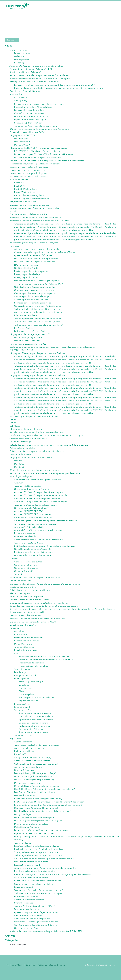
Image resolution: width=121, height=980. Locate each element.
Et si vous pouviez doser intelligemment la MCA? (33, 625)
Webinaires (19, 57)
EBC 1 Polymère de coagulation (29, 196)
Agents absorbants (23, 746)
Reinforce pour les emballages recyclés (33, 304)
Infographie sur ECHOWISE (23, 136)
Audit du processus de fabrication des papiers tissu (38, 314)
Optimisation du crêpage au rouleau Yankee (35, 289)
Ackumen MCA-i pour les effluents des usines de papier (40, 505)
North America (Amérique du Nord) (31, 117)
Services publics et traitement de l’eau (37, 702)
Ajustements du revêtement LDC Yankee (33, 257)
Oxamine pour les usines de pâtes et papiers (35, 295)
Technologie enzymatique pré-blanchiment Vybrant (39, 327)
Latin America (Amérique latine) (29, 111)
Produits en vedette (19, 180)
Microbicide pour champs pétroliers (31, 829)
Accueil (13, 212)
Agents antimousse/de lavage (28, 772)
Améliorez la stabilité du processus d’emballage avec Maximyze (39, 222)
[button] (115, 6)
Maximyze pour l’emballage (27, 276)
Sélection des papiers (20, 597)
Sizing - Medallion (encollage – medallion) (34, 889)
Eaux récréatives (22, 708)
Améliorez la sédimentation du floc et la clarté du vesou (36, 219)
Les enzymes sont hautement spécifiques (29, 168)
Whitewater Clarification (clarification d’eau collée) (38, 927)
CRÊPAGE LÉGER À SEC (26, 269)
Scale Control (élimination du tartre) (31, 883)
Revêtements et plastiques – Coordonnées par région (40, 104)
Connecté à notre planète (26, 571)
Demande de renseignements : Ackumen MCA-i (42, 285)
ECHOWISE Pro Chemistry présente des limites (37, 152)
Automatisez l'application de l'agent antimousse (37, 749)
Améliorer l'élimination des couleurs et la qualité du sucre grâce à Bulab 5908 (46, 937)
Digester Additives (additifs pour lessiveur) (34, 784)
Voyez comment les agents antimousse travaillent (37, 886)
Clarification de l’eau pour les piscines (32, 924)
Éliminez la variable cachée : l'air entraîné (33, 556)
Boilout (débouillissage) (25, 756)
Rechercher (12, 40)
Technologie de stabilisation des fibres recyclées (37, 311)
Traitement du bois (23, 740)
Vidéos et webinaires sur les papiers (26, 600)
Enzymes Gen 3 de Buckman (23, 203)
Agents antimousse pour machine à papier (34, 838)
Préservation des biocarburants (29, 641)
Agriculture (19, 635)
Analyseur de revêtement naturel (30, 546)
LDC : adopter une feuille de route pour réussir (36, 260)
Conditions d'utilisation (20, 584)
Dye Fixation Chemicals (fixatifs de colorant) (35, 797)
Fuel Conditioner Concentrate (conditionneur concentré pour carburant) (48, 810)
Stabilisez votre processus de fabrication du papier (38, 899)
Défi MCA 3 (15, 428)
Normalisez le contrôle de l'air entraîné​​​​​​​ (32, 559)
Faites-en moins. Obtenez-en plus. (26, 619)
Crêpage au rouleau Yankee (27, 934)
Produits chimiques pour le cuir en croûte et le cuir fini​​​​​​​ (44, 660)
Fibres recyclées (27, 699)
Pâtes (21, 695)
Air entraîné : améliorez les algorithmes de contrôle (38, 533)
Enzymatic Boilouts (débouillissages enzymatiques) (38, 803)
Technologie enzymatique (31, 686)
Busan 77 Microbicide (24, 193)
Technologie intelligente (21, 479)
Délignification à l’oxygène (27, 832)
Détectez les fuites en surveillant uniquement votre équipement (39, 130)
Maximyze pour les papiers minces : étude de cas (34, 419)
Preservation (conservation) (27, 870)
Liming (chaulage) (22, 819)
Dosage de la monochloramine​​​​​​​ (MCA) (27, 133)
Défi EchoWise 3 (22, 145)
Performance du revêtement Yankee (31, 333)
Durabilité (14, 562)
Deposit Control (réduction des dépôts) (33, 781)
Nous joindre (16, 95)
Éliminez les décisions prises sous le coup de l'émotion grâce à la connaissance (47, 161)
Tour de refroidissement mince (33, 737)
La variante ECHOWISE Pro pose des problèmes (38, 158)
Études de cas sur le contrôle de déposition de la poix (40, 854)
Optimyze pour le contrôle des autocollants (35, 292)
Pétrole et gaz (21, 676)
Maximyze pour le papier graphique (31, 273)
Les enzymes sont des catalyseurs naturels (29, 171)
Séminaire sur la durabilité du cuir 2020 (28, 346)
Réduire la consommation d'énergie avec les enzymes (35, 473)
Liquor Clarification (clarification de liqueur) (34, 822)
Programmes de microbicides (33, 667)
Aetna (63, 971)
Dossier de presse (23, 53)
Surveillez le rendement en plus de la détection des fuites (37, 435)
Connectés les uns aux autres (28, 565)
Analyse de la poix (23, 848)
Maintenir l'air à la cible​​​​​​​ (25, 540)
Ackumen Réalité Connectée (28, 489)
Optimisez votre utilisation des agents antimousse (38, 482)
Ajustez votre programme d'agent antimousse (36, 918)
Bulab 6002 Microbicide (25, 190)
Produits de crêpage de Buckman (25, 91)
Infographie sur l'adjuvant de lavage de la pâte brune (34, 82)
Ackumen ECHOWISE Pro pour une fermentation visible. (36, 66)
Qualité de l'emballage (20, 444)
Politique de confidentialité (22, 451)
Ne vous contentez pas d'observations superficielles (34, 209)
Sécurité (18, 578)
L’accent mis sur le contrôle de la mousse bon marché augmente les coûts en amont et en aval (59, 88)
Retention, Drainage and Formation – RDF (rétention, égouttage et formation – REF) (54, 880)
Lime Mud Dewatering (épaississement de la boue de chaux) (43, 816)
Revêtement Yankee (24, 330)
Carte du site (31, 971)
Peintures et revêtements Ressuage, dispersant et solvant (41, 835)
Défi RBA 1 (19, 463)
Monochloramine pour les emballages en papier (37, 282)
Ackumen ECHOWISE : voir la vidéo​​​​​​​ (33, 517)
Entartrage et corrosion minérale (34, 727)
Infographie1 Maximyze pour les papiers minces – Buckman (37, 355)
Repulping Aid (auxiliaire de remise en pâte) (35, 877)
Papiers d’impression (29, 705)
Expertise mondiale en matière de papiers (29, 206)
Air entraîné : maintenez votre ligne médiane (35, 527)
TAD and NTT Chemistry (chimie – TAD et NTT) (36, 911)
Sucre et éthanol (22, 711)
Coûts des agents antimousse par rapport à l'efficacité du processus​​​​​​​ (46, 524)
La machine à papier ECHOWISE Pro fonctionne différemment (44, 155)
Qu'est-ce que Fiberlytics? (23, 629)
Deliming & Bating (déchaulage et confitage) (35, 778)
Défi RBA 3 (19, 470)
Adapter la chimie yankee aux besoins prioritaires (37, 250)
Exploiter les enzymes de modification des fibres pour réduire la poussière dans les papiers (52, 349)
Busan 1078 (20, 759)
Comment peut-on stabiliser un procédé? (29, 215)
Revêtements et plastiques (27, 645)
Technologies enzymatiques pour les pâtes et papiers (35, 165)
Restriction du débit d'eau (31, 733)
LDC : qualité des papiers (26, 266)
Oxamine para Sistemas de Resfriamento (29, 441)
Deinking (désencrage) (25, 775)
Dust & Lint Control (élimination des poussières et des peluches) (45, 794)
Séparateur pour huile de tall (28, 915)
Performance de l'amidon (26, 902)
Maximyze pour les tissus (26, 279)
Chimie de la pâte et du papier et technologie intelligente (37, 454)
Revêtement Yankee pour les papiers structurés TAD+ (36, 581)
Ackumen (19, 486)
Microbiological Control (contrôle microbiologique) (38, 826)
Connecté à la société (24, 575)
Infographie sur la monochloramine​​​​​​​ (26, 432)
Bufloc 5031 (20, 184)
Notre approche (22, 60)
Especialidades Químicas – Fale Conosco (29, 177)
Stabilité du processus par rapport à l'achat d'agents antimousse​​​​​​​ (45, 549)
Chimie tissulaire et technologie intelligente (30, 594)
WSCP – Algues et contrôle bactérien (32, 200)
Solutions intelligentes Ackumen (25, 72)
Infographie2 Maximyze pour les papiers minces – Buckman (37, 378)
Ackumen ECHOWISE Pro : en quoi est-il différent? (38, 501)
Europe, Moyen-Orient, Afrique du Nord (33, 107)
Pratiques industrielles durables (34, 670)
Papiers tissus (25, 692)
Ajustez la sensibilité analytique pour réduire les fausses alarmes (39, 76)
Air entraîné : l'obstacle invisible (29, 530)
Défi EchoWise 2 (22, 142)
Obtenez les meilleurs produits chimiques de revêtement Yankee (45, 254)
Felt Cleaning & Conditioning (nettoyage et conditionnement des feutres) (49, 807)
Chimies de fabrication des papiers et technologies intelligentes (40, 606)
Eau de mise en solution (26, 654)
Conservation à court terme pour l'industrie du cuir (38, 308)
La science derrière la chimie (23, 590)
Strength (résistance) (24, 908)
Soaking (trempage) (23, 892)
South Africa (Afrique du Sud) (28, 123)
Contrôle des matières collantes (29, 905)
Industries (14, 632)
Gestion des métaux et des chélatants (32, 765)
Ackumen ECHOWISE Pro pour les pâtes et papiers (38, 495)
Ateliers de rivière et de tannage (29, 753)
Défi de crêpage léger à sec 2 (28, 343)
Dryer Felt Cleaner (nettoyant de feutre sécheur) (37, 791)
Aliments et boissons (24, 651)
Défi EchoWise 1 (22, 139)
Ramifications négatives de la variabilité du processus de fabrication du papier (46, 438)
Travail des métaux (23, 673)
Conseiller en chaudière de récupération (33, 552)
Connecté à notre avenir (26, 568)
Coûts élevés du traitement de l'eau (36, 721)
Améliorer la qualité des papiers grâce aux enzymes (34, 244)
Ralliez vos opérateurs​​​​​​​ (25, 536)
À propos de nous (18, 50)
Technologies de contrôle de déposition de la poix (38, 861)
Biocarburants (21, 638)
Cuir (16, 657)
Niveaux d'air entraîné (25, 800)
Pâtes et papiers (22, 683)
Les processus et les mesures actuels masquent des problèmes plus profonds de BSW (55, 85)
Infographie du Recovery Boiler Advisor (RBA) (31, 460)
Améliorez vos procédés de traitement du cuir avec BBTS (46, 664)
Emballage (24, 689)
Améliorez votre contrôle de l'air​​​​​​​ (29, 921)
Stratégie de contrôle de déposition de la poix (36, 857)
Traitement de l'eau (23, 714)
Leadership (19, 63)
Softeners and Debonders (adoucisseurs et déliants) (39, 896)
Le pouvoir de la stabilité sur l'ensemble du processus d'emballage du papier (46, 587)
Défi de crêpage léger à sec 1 (28, 339)
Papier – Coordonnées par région (30, 120)
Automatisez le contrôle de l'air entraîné (33, 521)
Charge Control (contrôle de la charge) (33, 762)
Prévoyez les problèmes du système (31, 867)
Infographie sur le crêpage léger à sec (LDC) (30, 336)
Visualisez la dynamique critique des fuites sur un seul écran (38, 622)
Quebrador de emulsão (21, 457)
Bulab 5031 (19, 187)
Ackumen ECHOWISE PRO (29, 514)
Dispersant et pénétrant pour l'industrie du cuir (36, 813)
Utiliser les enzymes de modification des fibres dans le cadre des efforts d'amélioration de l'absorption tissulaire (62, 613)
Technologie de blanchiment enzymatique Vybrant (38, 320)
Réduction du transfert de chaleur (35, 730)
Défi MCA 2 (15, 425)
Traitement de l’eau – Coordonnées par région (36, 126)
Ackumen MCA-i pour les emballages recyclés (36, 508)
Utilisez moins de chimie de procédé (27, 616)
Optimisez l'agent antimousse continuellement (36, 768)
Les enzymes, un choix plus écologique (28, 174)
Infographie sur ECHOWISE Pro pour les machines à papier (38, 149)
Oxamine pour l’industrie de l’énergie (32, 298)
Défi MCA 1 (15, 422)
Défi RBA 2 (19, 467)
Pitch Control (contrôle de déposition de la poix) (37, 851)
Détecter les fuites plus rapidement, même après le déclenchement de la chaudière (49, 447)
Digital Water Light (23, 648)
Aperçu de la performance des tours (36, 724)
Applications (15, 743)
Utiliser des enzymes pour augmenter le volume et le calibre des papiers (44, 610)
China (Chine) (21, 101)
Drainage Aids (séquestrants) (28, 788)
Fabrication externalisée (25, 317)
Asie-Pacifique (21, 98)
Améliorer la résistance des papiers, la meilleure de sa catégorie (40, 79)
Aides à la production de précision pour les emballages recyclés (44, 864)
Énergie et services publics (27, 679)
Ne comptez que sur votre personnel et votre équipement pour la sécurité (45, 476)
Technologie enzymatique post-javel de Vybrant (37, 323)
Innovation (14, 247)
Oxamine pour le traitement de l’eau (31, 301)
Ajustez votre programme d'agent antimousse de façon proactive (45, 873)
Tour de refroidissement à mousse (35, 718)
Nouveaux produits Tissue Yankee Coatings (30, 603)
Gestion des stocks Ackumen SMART (32, 511)
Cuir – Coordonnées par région (29, 114)
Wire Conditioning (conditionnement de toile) (36, 931)
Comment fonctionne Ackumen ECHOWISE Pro (38, 543)
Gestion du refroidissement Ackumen (32, 492)
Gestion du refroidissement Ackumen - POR (31, 69)
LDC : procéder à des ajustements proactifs (35, 263)
